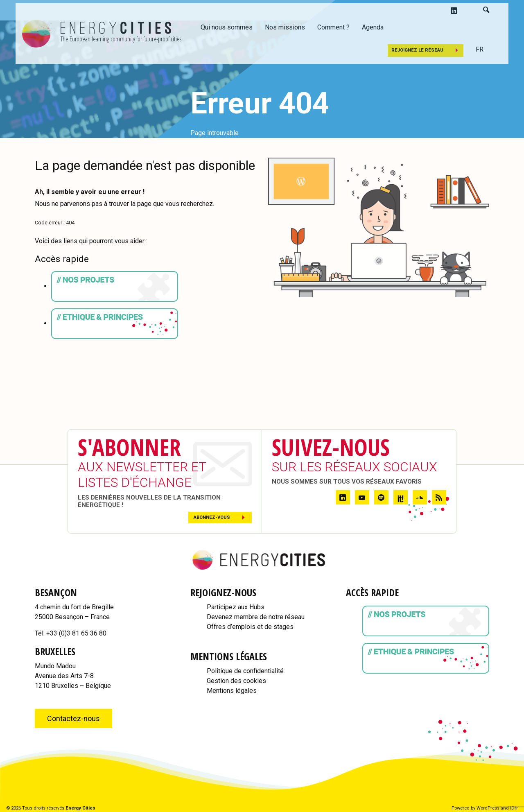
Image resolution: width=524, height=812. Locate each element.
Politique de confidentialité (245, 671)
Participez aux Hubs (236, 607)
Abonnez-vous (212, 517)
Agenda (373, 27)
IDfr (514, 808)
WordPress (488, 808)
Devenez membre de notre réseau (256, 617)
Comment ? (333, 27)
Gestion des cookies (236, 681)
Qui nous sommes (227, 27)
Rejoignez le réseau (417, 50)
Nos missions (285, 27)
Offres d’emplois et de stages (250, 627)
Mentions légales (232, 691)
